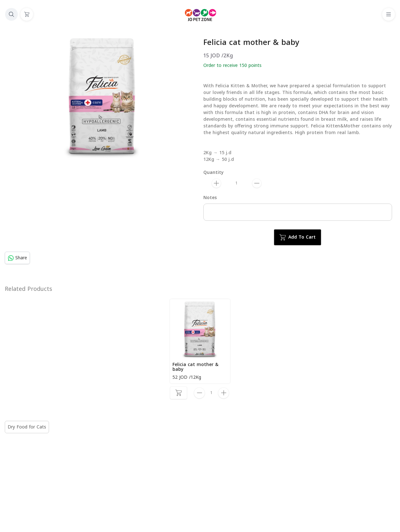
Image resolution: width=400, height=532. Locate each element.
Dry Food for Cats (27, 427)
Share (17, 258)
